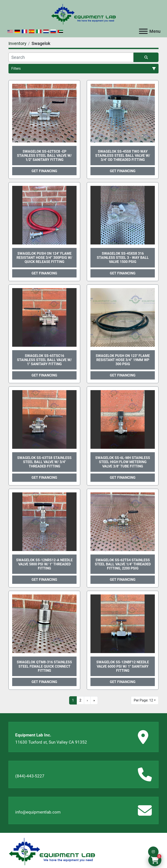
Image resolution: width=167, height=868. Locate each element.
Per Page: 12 (143, 700)
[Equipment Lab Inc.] (52, 851)
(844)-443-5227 (30, 776)
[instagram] (153, 852)
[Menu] (143, 31)
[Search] (71, 57)
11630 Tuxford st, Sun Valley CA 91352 (51, 742)
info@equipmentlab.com (38, 812)
